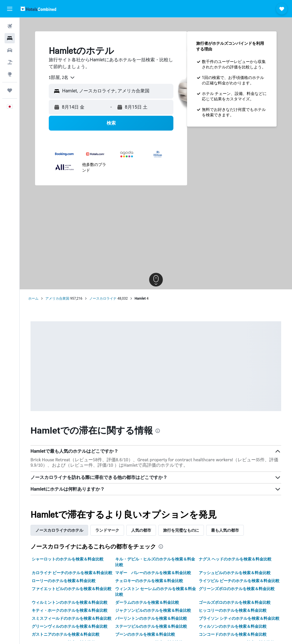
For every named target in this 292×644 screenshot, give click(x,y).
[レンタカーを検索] (10, 50)
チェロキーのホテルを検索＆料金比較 (149, 581)
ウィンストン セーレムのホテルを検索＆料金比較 (156, 592)
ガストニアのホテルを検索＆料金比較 (66, 634)
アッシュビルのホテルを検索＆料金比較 (235, 573)
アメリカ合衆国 (57, 298)
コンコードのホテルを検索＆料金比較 (233, 634)
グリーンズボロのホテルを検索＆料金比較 (237, 589)
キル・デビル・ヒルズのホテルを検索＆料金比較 (155, 562)
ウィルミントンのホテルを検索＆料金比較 (70, 602)
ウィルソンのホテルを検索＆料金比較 (233, 626)
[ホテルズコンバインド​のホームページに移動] (38, 9)
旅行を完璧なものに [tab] (181, 530)
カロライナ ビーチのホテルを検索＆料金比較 (72, 573)
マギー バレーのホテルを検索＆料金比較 (153, 573)
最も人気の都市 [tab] (225, 530)
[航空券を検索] (10, 26)
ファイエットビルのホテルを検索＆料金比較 (72, 589)
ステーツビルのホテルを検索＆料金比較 (151, 626)
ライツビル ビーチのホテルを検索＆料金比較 (239, 581)
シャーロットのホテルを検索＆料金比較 (68, 559)
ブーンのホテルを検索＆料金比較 (145, 634)
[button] (10, 9)
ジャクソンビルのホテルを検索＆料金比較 (153, 610)
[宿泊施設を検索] (10, 38)
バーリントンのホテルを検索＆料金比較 (151, 618)
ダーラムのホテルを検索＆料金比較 (147, 602)
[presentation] (158, 431)
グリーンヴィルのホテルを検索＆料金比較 (70, 626)
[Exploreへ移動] (10, 74)
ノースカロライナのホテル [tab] (59, 530)
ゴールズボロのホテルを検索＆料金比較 (235, 602)
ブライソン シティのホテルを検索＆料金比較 (239, 618)
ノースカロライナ (103, 298)
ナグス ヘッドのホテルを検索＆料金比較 (235, 559)
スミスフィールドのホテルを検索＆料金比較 (72, 618)
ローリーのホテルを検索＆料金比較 (64, 581)
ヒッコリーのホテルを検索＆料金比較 (233, 610)
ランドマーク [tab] (107, 530)
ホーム (33, 298)
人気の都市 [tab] (141, 530)
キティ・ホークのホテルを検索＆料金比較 (70, 610)
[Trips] (10, 90)
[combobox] (62, 78)
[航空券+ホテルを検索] (10, 62)
